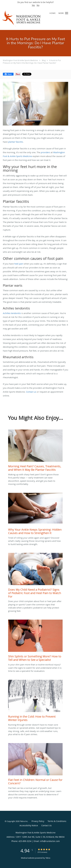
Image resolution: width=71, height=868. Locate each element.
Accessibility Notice (29, 825)
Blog (44, 60)
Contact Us (46, 825)
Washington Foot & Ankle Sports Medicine (20, 60)
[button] (67, 13)
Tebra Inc (24, 821)
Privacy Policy (38, 821)
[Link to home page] (28, 19)
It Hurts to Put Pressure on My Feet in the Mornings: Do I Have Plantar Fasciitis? (32, 62)
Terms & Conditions (57, 821)
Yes (33, 5)
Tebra (48, 858)
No (38, 5)
